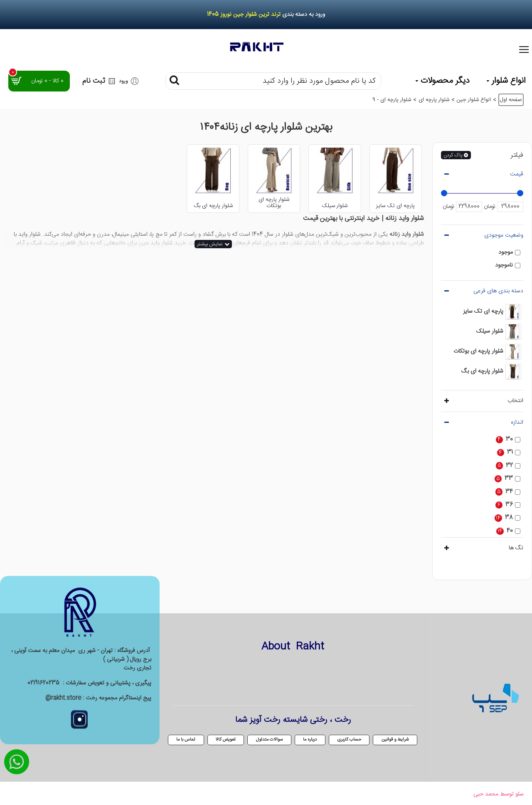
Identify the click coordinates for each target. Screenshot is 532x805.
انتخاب (515, 401)
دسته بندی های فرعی (498, 291)
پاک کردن (453, 155)
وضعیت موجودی (504, 235)
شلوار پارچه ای (434, 100)
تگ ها (516, 548)
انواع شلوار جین (474, 100)
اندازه (517, 422)
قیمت (517, 174)
